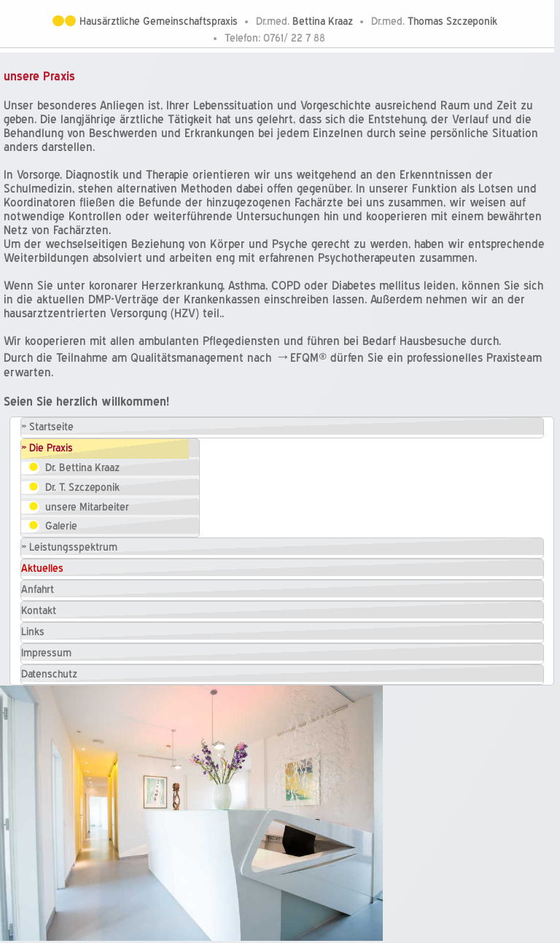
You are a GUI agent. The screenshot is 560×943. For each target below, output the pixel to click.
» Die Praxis (47, 448)
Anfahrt (38, 590)
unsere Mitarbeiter (87, 507)
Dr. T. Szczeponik (82, 488)
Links (33, 632)
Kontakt (39, 611)
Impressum (46, 653)
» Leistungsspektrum (69, 547)
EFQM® (308, 358)
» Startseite (47, 427)
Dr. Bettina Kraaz (82, 468)
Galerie (61, 526)
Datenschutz (49, 674)
